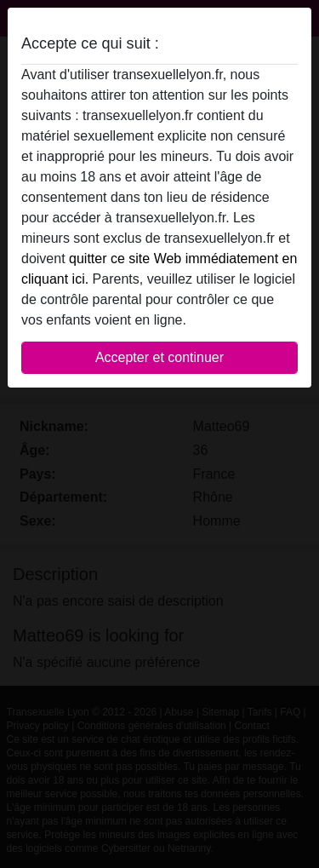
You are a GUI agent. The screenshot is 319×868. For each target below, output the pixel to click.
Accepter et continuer (159, 357)
